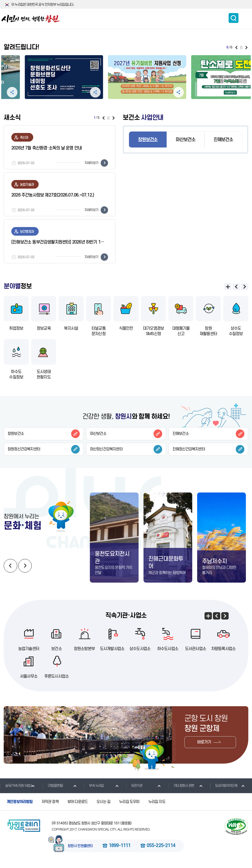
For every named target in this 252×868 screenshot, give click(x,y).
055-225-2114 (161, 851)
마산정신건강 (126, 449)
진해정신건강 (209, 449)
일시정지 (241, 48)
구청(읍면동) (53, 790)
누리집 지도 (157, 806)
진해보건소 (223, 140)
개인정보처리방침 (20, 806)
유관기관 (134, 790)
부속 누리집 (94, 790)
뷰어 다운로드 (78, 806)
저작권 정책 (50, 806)
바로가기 (204, 747)
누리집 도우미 (129, 806)
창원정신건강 (44, 449)
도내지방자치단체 (224, 790)
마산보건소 (185, 140)
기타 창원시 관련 (181, 790)
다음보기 (246, 48)
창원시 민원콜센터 (80, 851)
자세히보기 (96, 163)
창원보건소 (148, 140)
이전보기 (236, 48)
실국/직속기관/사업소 (16, 790)
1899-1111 (120, 851)
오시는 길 (103, 806)
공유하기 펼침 (53, 92)
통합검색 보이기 (234, 18)
